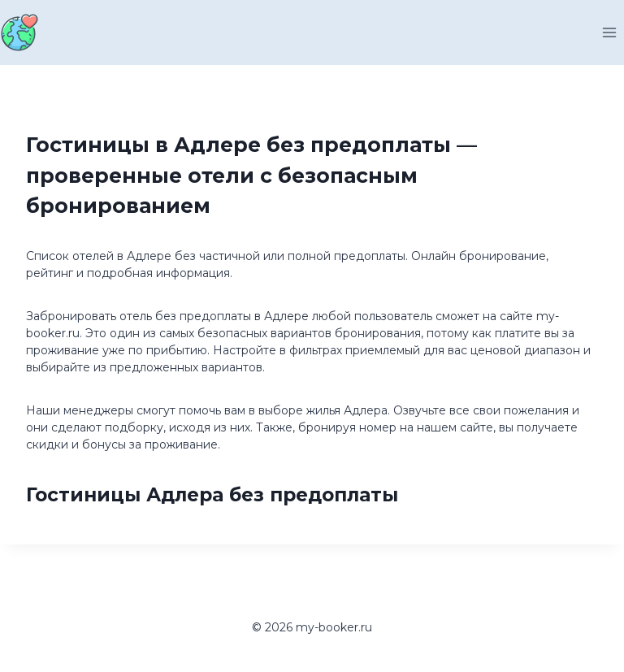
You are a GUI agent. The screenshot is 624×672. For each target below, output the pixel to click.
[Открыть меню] (609, 32)
